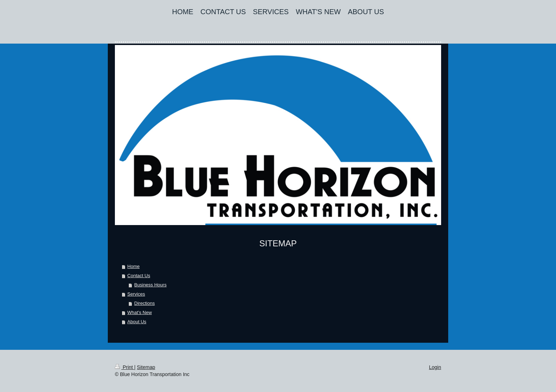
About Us (137, 322)
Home (134, 266)
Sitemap (146, 367)
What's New (140, 312)
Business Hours (151, 285)
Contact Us (139, 276)
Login (435, 367)
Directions (145, 303)
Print (125, 367)
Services (136, 294)
